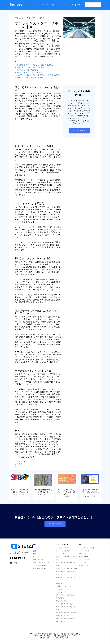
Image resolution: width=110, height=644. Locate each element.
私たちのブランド (85, 566)
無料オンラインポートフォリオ (66, 583)
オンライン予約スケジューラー (66, 613)
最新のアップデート (40, 569)
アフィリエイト (84, 560)
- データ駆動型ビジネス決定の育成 (29, 78)
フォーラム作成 (61, 601)
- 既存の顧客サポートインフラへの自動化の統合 (34, 65)
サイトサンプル (38, 560)
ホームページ (43, 5)
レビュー (36, 557)
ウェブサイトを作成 (79, 131)
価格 (53, 5)
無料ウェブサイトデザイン (65, 619)
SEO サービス (61, 622)
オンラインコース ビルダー (65, 604)
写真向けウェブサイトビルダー (66, 569)
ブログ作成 (60, 598)
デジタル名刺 (61, 592)
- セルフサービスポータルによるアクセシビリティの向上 (38, 75)
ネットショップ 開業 (63, 551)
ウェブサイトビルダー (37, 18)
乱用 (57, 638)
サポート (66, 5)
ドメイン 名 (60, 554)
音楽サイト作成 (61, 575)
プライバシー (51, 638)
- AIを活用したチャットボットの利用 (30, 67)
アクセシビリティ (65, 638)
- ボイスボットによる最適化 (26, 70)
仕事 (84, 557)
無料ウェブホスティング (64, 616)
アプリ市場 (40, 566)
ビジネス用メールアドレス (65, 595)
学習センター (20, 18)
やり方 (18, 466)
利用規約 (43, 638)
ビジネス (18, 464)
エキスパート (84, 563)
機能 (35, 554)
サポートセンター (85, 551)
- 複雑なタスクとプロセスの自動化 (29, 72)
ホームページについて (87, 548)
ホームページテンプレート (42, 563)
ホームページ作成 (62, 548)
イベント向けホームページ (65, 572)
